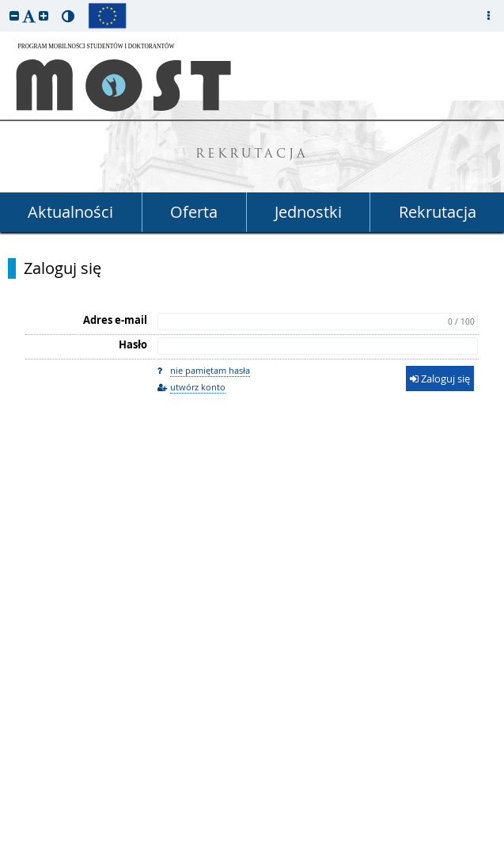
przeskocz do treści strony (4, 4)
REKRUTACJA (252, 155)
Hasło (133, 344)
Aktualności (70, 212)
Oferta (194, 212)
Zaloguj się (63, 268)
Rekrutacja (438, 212)
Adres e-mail (115, 320)
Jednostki (308, 212)
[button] (14, 15)
